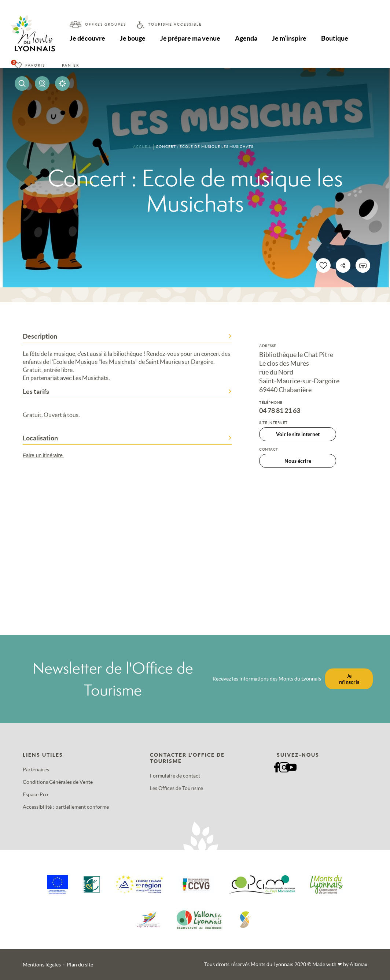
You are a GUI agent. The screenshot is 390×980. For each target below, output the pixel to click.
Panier (71, 65)
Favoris (35, 65)
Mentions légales (42, 965)
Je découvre (87, 38)
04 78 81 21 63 (280, 411)
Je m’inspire (289, 38)
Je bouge (133, 38)
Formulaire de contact (175, 776)
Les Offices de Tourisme (176, 788)
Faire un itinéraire (47, 455)
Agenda (246, 38)
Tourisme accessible (175, 24)
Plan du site (80, 965)
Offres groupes (106, 24)
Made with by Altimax (340, 964)
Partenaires (36, 770)
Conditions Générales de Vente (58, 782)
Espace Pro (35, 794)
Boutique (335, 38)
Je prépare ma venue (190, 38)
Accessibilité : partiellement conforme (66, 807)
